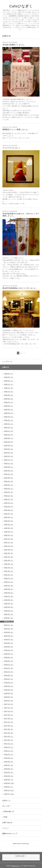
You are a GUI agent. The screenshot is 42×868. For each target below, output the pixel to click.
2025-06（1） (9, 406)
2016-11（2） (9, 751)
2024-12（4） (9, 428)
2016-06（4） (9, 769)
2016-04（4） (9, 776)
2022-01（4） (9, 535)
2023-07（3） (9, 474)
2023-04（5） (9, 481)
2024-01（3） (9, 456)
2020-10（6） (9, 586)
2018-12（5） (9, 665)
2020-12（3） (9, 578)
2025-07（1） (9, 402)
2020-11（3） (9, 582)
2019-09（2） (9, 632)
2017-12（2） (9, 704)
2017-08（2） (9, 719)
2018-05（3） (9, 686)
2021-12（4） (9, 539)
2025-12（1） (9, 384)
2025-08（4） (9, 399)
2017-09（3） (9, 715)
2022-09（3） (9, 507)
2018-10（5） (9, 672)
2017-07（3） (9, 722)
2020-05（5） (9, 604)
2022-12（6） (9, 496)
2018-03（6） (9, 693)
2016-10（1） (9, 754)
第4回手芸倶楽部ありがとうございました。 (20, 288)
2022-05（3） (9, 521)
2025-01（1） (9, 424)
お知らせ (6, 367)
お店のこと (6, 801)
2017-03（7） (9, 737)
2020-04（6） (9, 607)
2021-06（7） (9, 560)
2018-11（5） (9, 668)
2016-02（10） (9, 783)
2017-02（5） (9, 740)
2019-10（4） (9, 629)
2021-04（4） (9, 564)
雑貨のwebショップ (10, 834)
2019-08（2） (9, 636)
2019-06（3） (9, 643)
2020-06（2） (9, 600)
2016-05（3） (9, 772)
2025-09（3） (9, 395)
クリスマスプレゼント (11, 148)
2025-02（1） (9, 420)
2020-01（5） (9, 618)
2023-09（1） (9, 467)
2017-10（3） (9, 711)
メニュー (6, 828)
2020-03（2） (9, 611)
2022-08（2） (9, 510)
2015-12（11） (9, 790)
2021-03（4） (9, 568)
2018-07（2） (9, 679)
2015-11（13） (9, 794)
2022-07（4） (9, 514)
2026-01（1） (9, 381)
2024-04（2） (9, 449)
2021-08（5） (9, 553)
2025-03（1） (9, 417)
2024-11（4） (9, 431)
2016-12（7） (9, 747)
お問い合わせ (7, 823)
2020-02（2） (9, 614)
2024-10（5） (9, 435)
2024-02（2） (9, 453)
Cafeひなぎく (21, 6)
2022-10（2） (9, 503)
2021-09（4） (9, 550)
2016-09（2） (9, 758)
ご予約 (5, 817)
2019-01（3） (9, 661)
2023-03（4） (9, 485)
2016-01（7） (9, 787)
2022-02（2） (9, 532)
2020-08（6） (9, 593)
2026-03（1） (9, 374)
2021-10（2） (9, 546)
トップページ (7, 362)
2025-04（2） (9, 413)
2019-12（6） (9, 622)
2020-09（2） (9, 589)
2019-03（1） (9, 654)
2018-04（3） (9, 690)
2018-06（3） (9, 683)
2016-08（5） (9, 762)
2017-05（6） (9, 729)
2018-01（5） (9, 701)
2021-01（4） (9, 575)
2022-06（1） (9, 517)
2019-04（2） (9, 650)
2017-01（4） (9, 744)
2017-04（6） (9, 733)
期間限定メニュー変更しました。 (16, 130)
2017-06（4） (9, 726)
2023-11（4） (9, 463)
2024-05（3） (9, 446)
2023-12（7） (9, 460)
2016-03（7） (9, 780)
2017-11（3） (9, 708)
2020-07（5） (9, 596)
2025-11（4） (9, 388)
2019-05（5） (9, 647)
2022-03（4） (9, 528)
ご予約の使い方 (8, 812)
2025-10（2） (9, 392)
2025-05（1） (9, 410)
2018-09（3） (9, 675)
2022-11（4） (9, 499)
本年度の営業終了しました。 (14, 45)
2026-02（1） (9, 377)
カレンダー (6, 806)
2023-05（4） (9, 478)
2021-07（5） (9, 557)
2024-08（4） (9, 442)
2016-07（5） (9, 765)
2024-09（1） (9, 438)
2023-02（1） (9, 489)
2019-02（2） (9, 657)
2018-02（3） (9, 697)
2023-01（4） (9, 492)
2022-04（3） (9, 525)
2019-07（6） (9, 640)
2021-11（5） (9, 543)
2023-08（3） (9, 471)
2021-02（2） (9, 571)
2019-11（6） (9, 625)
